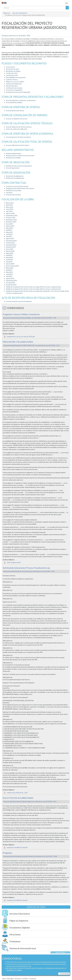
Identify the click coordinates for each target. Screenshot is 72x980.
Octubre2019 (10, 283)
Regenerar (7, 13)
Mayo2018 (9, 257)
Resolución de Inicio (12, 69)
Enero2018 (10, 249)
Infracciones (15, 934)
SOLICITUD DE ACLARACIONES (18, 798)
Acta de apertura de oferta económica (18, 137)
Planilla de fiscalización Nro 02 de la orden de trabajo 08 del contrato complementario (33, 289)
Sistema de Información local (23, 948)
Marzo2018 (10, 253)
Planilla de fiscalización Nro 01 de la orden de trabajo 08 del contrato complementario (33, 287)
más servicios (60, 952)
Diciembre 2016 (11, 222)
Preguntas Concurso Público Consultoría (21, 314)
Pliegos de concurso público (15, 82)
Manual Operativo (12, 86)
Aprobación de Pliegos (13, 71)
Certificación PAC (12, 73)
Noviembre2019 (11, 285)
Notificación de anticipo (14, 190)
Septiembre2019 (11, 281)
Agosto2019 (10, 278)
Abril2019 (9, 270)
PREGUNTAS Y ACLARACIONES (18, 342)
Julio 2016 (9, 211)
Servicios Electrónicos (20, 914)
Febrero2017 (10, 226)
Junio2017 (9, 234)
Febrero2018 (10, 251)
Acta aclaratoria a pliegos (14, 102)
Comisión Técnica (12, 80)
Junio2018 (9, 260)
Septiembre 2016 (12, 215)
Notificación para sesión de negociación (19, 166)
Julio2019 (9, 276)
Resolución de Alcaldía (13, 158)
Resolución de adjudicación (15, 176)
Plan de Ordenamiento (20, 13)
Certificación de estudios (14, 88)
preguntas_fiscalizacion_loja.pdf (17, 847)
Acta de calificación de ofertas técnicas (19, 127)
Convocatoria (10, 67)
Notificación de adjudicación (15, 178)
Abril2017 (9, 230)
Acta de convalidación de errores (17, 119)
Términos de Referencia (14, 84)
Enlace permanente (9, 318)
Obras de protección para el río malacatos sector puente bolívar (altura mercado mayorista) (36, 962)
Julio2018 (9, 262)
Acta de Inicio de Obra (13, 195)
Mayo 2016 (10, 207)
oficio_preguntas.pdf (14, 562)
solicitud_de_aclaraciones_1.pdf (17, 793)
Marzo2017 (10, 228)
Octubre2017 (10, 243)
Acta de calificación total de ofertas (18, 145)
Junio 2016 (9, 209)
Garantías (9, 193)
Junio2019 (9, 274)
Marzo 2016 (10, 203)
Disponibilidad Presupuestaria (16, 77)
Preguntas (7, 853)
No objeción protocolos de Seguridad (18, 92)
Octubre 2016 (11, 218)
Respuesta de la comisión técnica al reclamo (20, 156)
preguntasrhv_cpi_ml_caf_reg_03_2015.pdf (21, 336)
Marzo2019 (10, 268)
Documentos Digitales (20, 928)
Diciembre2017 (11, 247)
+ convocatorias (64, 974)
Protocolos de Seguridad (14, 90)
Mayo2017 (9, 232)
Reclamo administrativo (14, 153)
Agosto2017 (10, 239)
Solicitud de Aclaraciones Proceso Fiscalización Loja (26, 568)
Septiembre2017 (11, 241)
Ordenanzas (15, 941)
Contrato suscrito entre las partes (17, 186)
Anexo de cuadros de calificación (17, 129)
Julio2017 (9, 236)
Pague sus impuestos (19, 921)
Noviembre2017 (11, 245)
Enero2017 (10, 224)
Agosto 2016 (10, 213)
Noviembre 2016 (11, 220)
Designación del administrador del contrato (20, 188)
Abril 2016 (9, 205)
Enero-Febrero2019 (12, 266)
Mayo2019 (9, 272)
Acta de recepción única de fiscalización (19, 301)
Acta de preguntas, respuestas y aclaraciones (21, 100)
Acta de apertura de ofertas (15, 110)
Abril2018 (9, 255)
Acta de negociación (13, 168)
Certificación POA (12, 75)
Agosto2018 (10, 264)
